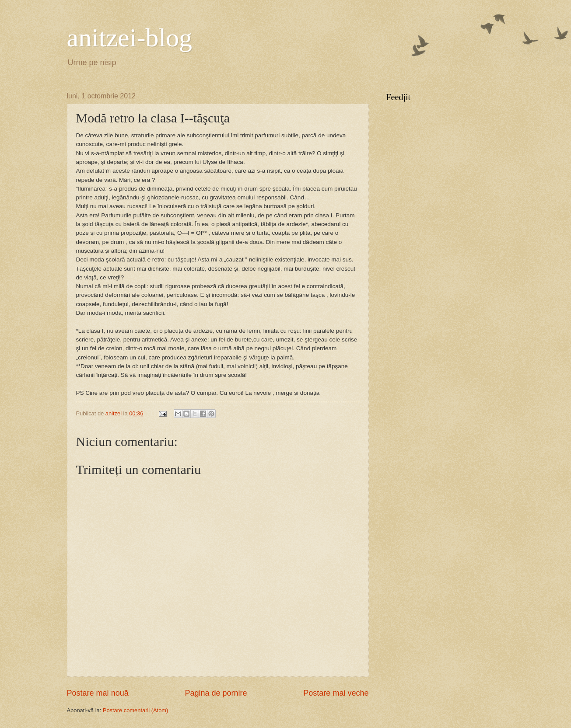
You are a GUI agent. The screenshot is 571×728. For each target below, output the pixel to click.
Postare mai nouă (98, 693)
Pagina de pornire (216, 693)
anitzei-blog (130, 38)
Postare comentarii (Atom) (136, 710)
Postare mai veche (336, 693)
